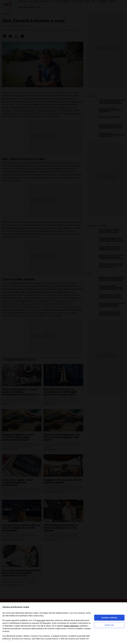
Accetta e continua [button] (109, 618)
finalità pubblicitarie (71, 626)
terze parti (41, 620)
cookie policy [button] (38, 616)
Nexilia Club (109, 625)
